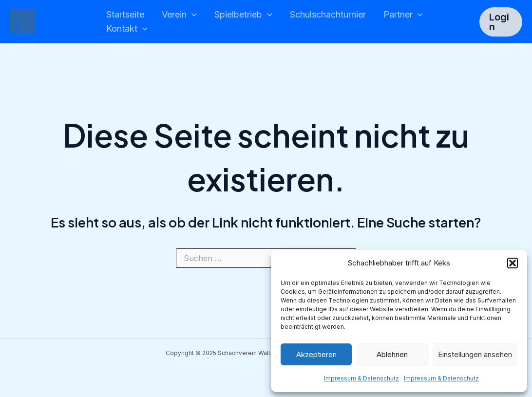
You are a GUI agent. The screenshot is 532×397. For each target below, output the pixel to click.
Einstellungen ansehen (475, 354)
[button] (513, 263)
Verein (179, 15)
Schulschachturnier (328, 14)
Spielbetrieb (243, 15)
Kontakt (127, 29)
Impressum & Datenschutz (361, 378)
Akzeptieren (316, 354)
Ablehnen (392, 354)
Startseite (125, 14)
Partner (403, 15)
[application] (192, 15)
